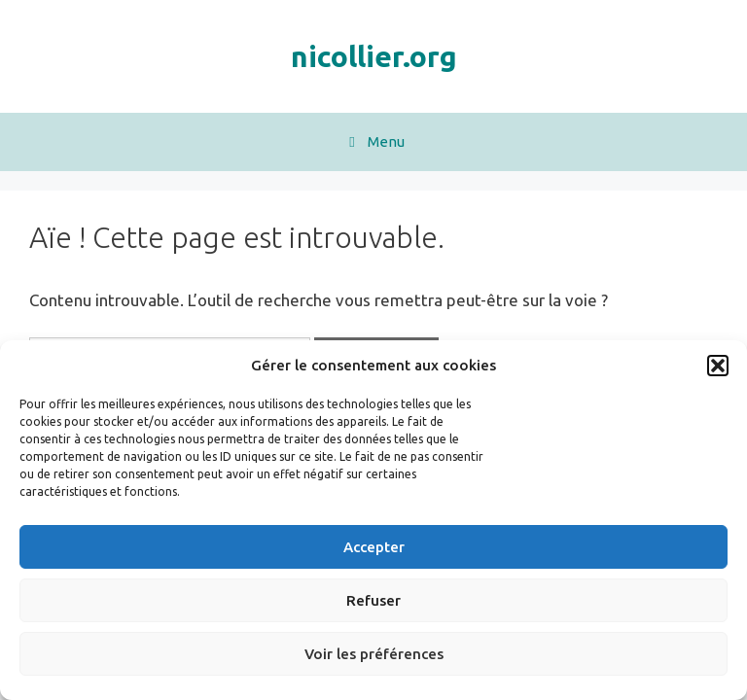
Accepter (374, 547)
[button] (718, 366)
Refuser (373, 600)
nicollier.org (374, 56)
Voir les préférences (374, 654)
